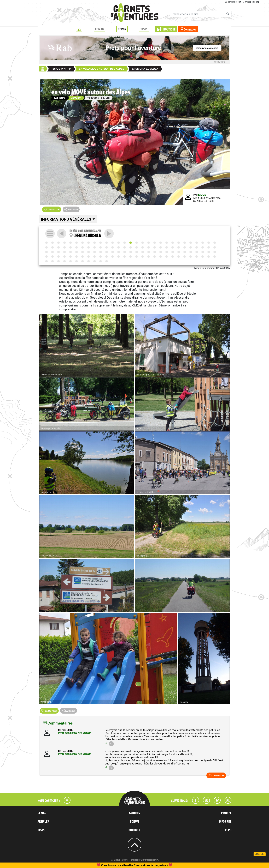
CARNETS (134, 813)
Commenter (216, 775)
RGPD (228, 830)
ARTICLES (43, 822)
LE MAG (99, 29)
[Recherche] (197, 14)
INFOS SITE (225, 822)
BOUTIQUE (169, 29)
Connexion (190, 29)
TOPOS (122, 29)
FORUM (135, 822)
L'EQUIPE (226, 813)
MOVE (202, 195)
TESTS (144, 29)
